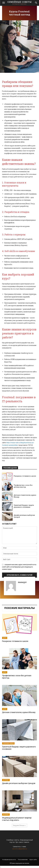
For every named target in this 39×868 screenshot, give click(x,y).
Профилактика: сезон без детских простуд (23, 486)
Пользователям (23, 860)
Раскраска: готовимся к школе (25, 476)
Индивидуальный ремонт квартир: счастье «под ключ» (17, 819)
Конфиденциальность (9, 860)
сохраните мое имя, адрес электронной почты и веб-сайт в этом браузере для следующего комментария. (19, 567)
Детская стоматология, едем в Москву (19, 712)
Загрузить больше (19, 825)
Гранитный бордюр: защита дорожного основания (24, 506)
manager (22, 582)
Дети (5, 638)
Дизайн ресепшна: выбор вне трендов (19, 783)
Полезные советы (8, 743)
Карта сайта (33, 860)
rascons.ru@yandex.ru (20, 849)
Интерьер (6, 780)
